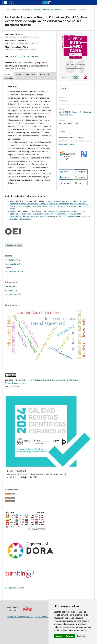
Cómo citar (9, 78)
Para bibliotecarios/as (13, 294)
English (8, 268)
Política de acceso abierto (16, 383)
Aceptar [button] (59, 636)
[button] (66, 172)
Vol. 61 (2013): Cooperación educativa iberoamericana (42, 10)
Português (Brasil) (13, 264)
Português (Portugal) (14, 271)
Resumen (8, 74)
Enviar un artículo (14, 245)
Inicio (7, 10)
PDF (64, 88)
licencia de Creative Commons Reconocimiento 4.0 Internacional (53, 380)
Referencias (31, 74)
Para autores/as (11, 290)
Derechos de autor (13, 386)
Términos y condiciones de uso (20, 617)
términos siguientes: (67, 144)
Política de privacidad (44, 617)
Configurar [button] (81, 636)
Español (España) (12, 260)
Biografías (19, 74)
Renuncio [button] (70, 636)
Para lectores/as (11, 287)
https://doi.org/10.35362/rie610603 (24, 56)
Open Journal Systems (14, 588)
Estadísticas (44, 74)
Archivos (15, 10)
